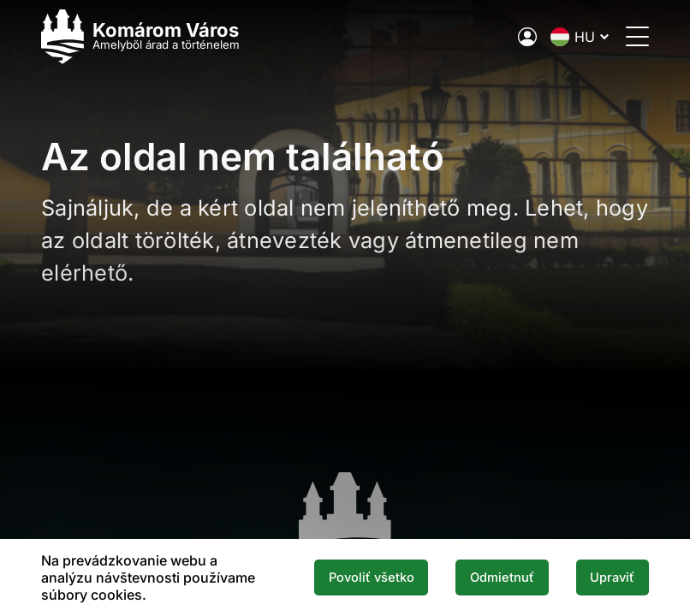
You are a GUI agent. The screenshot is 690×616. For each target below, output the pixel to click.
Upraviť (612, 577)
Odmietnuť (502, 577)
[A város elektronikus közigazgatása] (527, 37)
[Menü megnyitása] (637, 36)
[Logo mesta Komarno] (140, 36)
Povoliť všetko (372, 577)
